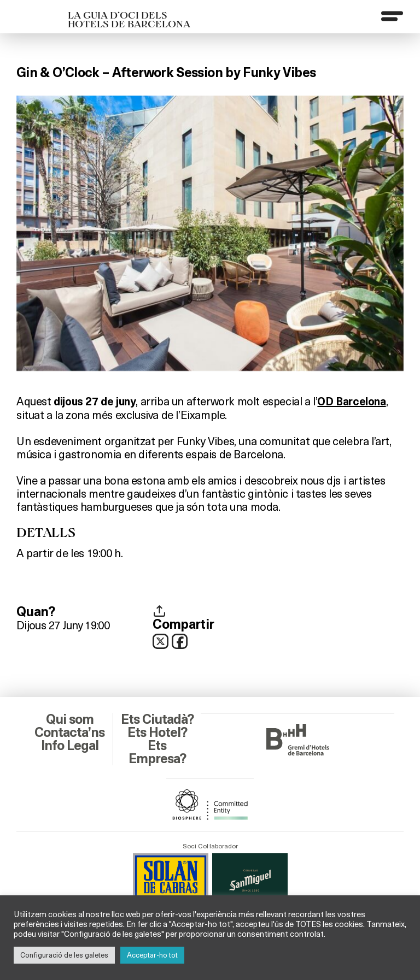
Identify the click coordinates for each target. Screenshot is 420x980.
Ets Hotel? (157, 733)
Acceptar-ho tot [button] (152, 955)
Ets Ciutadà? (157, 719)
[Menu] (392, 16)
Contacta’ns (69, 733)
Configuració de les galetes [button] (64, 955)
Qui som (70, 719)
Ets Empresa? (157, 752)
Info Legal (70, 746)
